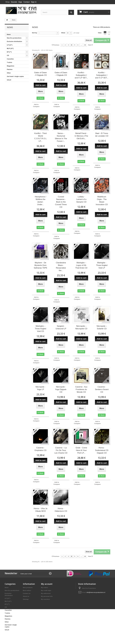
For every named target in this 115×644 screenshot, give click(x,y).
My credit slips (46, 590)
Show (63, 33)
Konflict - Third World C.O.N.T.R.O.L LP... (41, 137)
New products (28, 588)
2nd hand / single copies (15, 76)
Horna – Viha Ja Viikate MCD (41, 510)
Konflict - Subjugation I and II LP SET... (81, 75)
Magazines (11, 66)
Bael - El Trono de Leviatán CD (102, 135)
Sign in (34, 2)
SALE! (9, 80)
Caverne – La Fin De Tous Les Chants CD (61, 450)
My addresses (46, 593)
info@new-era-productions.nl (96, 592)
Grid (105, 33)
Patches (10, 69)
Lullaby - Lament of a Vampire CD (81, 199)
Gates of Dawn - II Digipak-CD (40, 74)
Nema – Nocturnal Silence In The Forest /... (61, 137)
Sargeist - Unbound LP (61, 327)
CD (8, 55)
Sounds (14, 2)
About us (26, 596)
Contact (27, 2)
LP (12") (10, 45)
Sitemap (26, 599)
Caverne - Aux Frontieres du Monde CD (81, 389)
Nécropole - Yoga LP (41, 388)
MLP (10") (10, 48)
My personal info (47, 596)
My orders (44, 588)
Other (9, 73)
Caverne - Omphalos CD (40, 449)
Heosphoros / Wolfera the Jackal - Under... (40, 201)
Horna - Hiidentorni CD (61, 510)
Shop (7, 2)
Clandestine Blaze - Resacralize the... (61, 267)
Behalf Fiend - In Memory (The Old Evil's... (81, 136)
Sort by (35, 33)
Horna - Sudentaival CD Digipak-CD (102, 450)
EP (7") (9, 52)
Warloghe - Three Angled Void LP (102, 265)
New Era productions (14, 38)
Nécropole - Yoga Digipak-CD (61, 389)
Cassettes (10, 59)
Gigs (20, 2)
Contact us (27, 593)
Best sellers (27, 590)
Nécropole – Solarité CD (102, 327)
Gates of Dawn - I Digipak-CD (61, 74)
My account (47, 584)
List (109, 33)
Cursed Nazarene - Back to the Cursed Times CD (61, 202)
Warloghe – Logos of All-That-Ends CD (81, 265)
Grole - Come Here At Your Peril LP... (81, 450)
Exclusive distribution (14, 41)
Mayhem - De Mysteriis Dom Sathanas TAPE (40, 265)
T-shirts (9, 62)
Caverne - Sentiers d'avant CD (102, 389)
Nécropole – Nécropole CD (81, 327)
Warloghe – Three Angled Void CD (40, 329)
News (9, 34)
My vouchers (45, 599)
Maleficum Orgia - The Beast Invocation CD (102, 201)
